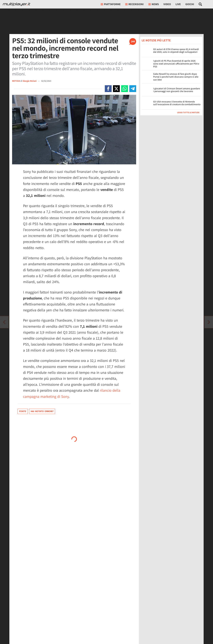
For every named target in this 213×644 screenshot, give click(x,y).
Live (178, 4)
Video (167, 4)
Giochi (190, 4)
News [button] (154, 4)
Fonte (23, 411)
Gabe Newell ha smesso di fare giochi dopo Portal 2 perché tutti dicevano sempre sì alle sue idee (176, 77)
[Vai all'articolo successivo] (4, 322)
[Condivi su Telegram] (133, 89)
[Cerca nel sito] (200, 4)
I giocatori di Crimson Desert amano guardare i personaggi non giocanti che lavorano (177, 90)
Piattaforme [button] (111, 4)
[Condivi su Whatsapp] (125, 89)
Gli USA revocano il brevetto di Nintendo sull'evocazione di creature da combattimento (177, 103)
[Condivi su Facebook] (108, 89)
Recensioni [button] (134, 4)
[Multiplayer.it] (17, 4)
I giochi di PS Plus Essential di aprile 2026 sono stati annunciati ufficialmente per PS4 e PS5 (176, 64)
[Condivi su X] (116, 89)
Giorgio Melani (30, 81)
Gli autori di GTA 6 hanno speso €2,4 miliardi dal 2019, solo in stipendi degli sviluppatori (176, 51)
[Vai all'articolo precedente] (209, 322)
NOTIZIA (16, 81)
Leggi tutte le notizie (188, 112)
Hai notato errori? (42, 411)
